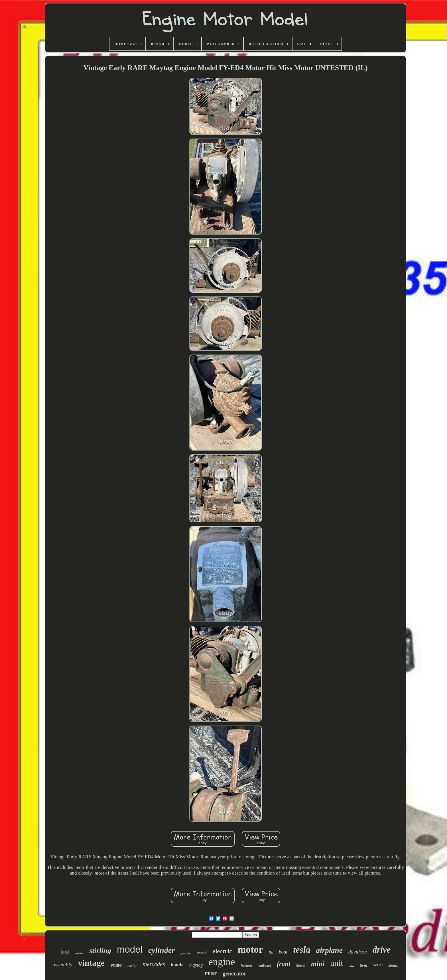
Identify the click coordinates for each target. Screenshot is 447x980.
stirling (100, 951)
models (79, 953)
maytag (196, 965)
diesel (301, 965)
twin (364, 965)
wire (378, 964)
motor (250, 949)
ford (65, 952)
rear (211, 973)
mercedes (154, 964)
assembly (62, 964)
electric (222, 951)
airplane (329, 950)
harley (132, 965)
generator (234, 973)
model (130, 949)
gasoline (186, 953)
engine (222, 962)
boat (283, 952)
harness (247, 965)
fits (271, 953)
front (284, 964)
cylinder (161, 950)
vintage (91, 963)
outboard (265, 965)
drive (382, 950)
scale (116, 965)
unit (337, 963)
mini (318, 964)
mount (202, 953)
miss (351, 966)
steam (393, 965)
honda (177, 965)
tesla (302, 950)
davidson (358, 952)
